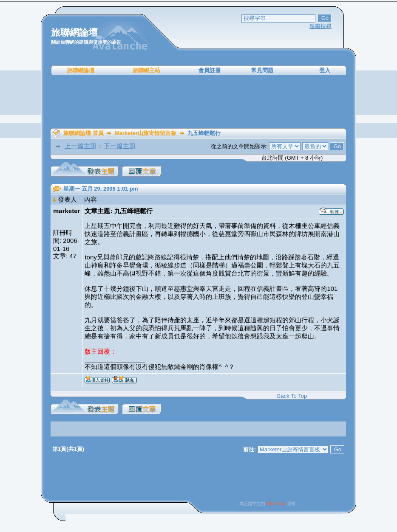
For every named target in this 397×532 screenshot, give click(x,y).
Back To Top (292, 396)
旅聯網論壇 (81, 70)
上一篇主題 (81, 146)
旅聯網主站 (146, 70)
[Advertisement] (198, 102)
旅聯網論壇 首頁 (84, 133)
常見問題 (262, 70)
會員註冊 (210, 70)
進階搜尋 (320, 26)
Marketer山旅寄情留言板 (146, 133)
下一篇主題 (120, 146)
